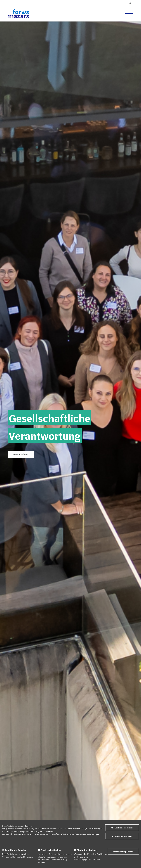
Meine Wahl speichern (123, 851)
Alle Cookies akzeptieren (122, 828)
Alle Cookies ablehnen (122, 836)
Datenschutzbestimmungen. (87, 834)
